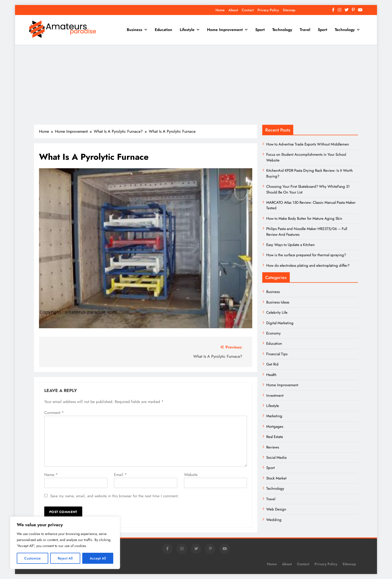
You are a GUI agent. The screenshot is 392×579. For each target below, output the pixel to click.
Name (51, 475)
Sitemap (289, 10)
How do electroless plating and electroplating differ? (308, 265)
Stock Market (276, 478)
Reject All (65, 558)
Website (191, 475)
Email (120, 475)
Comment (54, 413)
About (233, 10)
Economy (273, 333)
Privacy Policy (268, 10)
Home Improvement (225, 30)
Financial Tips (277, 354)
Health (271, 375)
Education (163, 30)
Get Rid (272, 364)
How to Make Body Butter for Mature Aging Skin (304, 218)
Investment (275, 395)
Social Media (276, 457)
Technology (282, 30)
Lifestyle (187, 30)
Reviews (273, 447)
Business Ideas (278, 302)
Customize (32, 558)
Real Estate (275, 437)
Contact (248, 10)
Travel (305, 30)
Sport (260, 30)
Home (220, 10)
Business (134, 30)
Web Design (276, 509)
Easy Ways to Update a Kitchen (290, 245)
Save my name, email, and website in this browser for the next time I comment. (115, 496)
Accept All (98, 558)
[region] (65, 543)
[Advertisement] (196, 85)
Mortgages (275, 426)
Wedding (274, 520)
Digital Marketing (280, 323)
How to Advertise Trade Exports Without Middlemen (308, 144)
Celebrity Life (277, 312)
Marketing (274, 416)
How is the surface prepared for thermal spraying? (306, 255)
